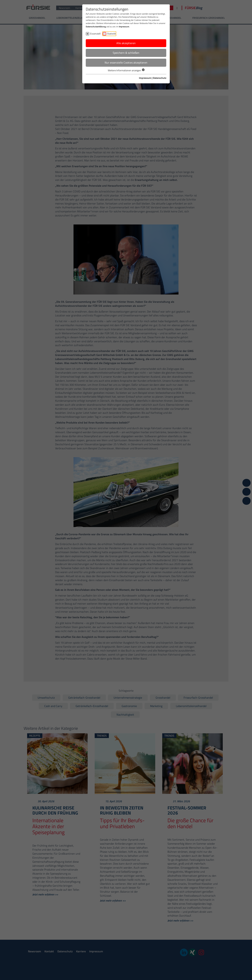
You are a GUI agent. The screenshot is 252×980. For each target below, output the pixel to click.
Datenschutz (160, 78)
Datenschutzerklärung (96, 27)
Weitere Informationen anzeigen (126, 70)
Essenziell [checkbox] (95, 34)
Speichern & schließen (126, 53)
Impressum (124, 27)
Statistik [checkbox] (111, 34)
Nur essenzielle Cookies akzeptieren (126, 63)
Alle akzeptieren (126, 43)
